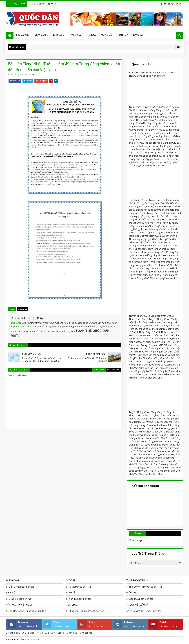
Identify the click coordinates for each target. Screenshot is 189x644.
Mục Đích (107, 35)
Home (32, 4)
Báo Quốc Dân (19, 323)
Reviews (72, 633)
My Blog (138, 35)
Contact (51, 4)
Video (92, 35)
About (41, 4)
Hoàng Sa (22, 309)
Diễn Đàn (59, 35)
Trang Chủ (23, 35)
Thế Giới (77, 35)
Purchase (86, 633)
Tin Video (58, 633)
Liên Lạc (123, 35)
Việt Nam (40, 35)
